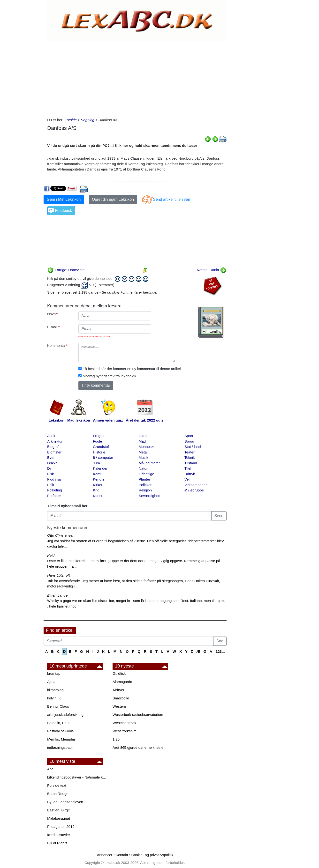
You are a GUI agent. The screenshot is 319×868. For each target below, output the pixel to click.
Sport (189, 436)
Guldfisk (119, 673)
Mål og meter (149, 463)
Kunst (98, 496)
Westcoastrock (124, 723)
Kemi (97, 474)
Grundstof (101, 447)
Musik (143, 457)
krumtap (54, 673)
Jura (96, 463)
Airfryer (118, 690)
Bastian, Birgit (58, 810)
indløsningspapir (60, 747)
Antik (51, 436)
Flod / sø (54, 479)
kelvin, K (54, 698)
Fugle (98, 441)
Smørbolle (121, 698)
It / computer (103, 457)
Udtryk (190, 474)
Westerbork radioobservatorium (138, 715)
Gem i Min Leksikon (64, 199)
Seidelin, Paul (58, 723)
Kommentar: (58, 345)
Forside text (57, 785)
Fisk (51, 474)
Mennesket (148, 447)
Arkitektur (55, 441)
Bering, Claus (58, 706)
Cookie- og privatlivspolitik (152, 855)
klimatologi (56, 690)
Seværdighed (149, 496)
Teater (190, 452)
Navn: (53, 314)
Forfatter (54, 496)
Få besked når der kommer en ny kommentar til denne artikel (132, 369)
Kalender (100, 468)
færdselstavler (59, 835)
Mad (142, 441)
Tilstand (191, 463)
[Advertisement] (137, 79)
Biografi (53, 447)
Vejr (188, 479)
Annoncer (105, 855)
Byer (51, 457)
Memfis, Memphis (61, 739)
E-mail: (54, 327)
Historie (99, 452)
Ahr (50, 769)
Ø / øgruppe (194, 490)
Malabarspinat (59, 818)
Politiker (145, 485)
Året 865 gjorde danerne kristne (138, 747)
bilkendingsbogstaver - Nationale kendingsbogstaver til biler (77, 777)
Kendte (99, 479)
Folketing (55, 490)
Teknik (190, 457)
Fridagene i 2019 (61, 827)
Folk (51, 485)
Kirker (98, 485)
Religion (145, 490)
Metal (143, 452)
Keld (51, 555)
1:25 (116, 739)
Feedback (63, 211)
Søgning (88, 120)
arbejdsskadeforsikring (65, 715)
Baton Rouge (58, 794)
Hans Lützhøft (58, 575)
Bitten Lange (57, 595)
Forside (71, 120)
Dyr (50, 468)
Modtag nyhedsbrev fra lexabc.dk (110, 376)
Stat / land (193, 447)
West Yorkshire (125, 731)
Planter (144, 479)
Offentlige (146, 474)
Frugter (99, 436)
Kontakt (122, 855)
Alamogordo (122, 682)
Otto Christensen (61, 535)
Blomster (54, 452)
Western (119, 706)
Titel (188, 468)
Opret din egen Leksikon (113, 199)
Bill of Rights (57, 843)
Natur (143, 468)
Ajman (52, 682)
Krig (96, 490)
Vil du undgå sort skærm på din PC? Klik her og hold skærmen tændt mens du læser (122, 145)
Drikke (52, 463)
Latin (143, 436)
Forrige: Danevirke (66, 270)
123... (220, 651)
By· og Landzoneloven (65, 802)
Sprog (189, 441)
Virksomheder (196, 485)
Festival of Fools (60, 731)
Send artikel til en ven (171, 199)
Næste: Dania (212, 270)
